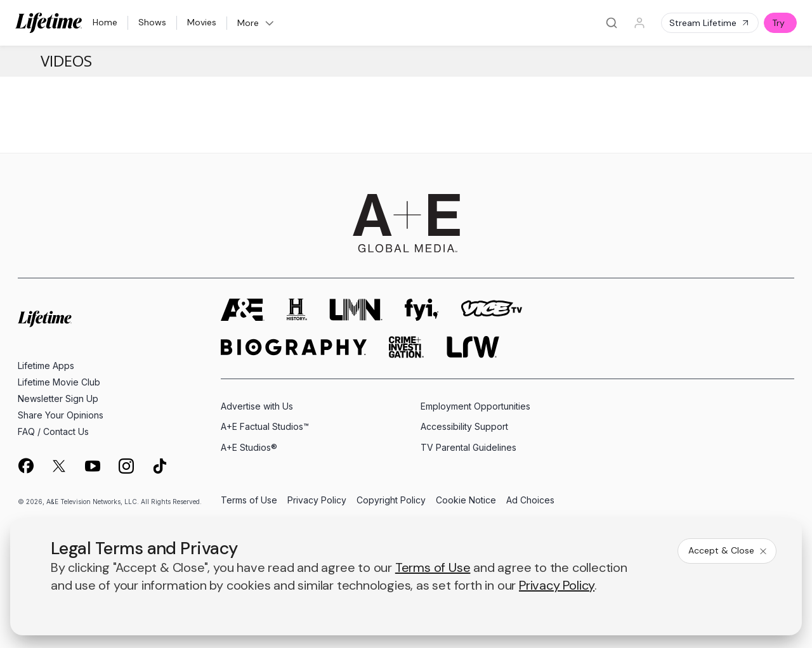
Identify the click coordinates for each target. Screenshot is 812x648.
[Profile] (639, 23)
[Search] (612, 23)
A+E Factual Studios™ (265, 426)
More (256, 23)
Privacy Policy (317, 501)
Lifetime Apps (46, 366)
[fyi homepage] (422, 310)
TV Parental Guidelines (468, 447)
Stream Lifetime (710, 23)
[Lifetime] (49, 23)
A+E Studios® (249, 447)
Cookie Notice (466, 501)
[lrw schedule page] (473, 347)
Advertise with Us (257, 406)
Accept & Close (728, 550)
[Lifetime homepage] (45, 319)
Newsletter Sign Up (58, 399)
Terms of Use (249, 501)
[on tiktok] (160, 466)
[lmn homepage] (356, 310)
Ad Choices (530, 501)
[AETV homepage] (243, 310)
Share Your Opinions (61, 415)
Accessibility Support (464, 426)
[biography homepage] (294, 347)
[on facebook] (25, 465)
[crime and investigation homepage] (407, 347)
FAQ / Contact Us (53, 431)
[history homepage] (297, 310)
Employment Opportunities (475, 406)
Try (778, 23)
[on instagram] (126, 466)
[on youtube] (93, 466)
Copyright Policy (391, 501)
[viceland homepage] (492, 310)
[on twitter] (59, 466)
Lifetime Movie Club (59, 382)
